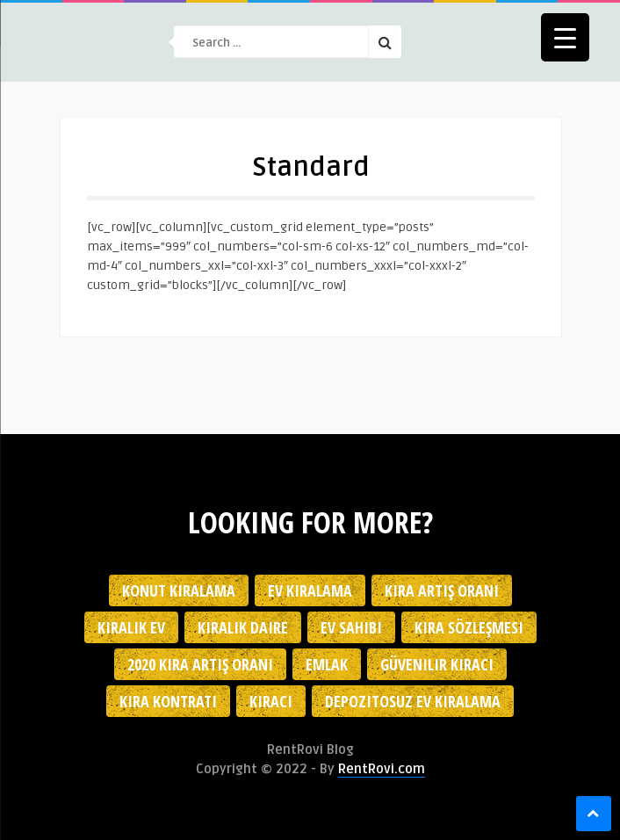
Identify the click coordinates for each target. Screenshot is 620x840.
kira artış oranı (442, 590)
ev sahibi (351, 627)
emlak (327, 664)
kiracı (271, 701)
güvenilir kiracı (437, 664)
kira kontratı (168, 701)
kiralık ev (131, 627)
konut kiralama (179, 590)
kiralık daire (243, 627)
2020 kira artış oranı (200, 664)
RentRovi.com (382, 769)
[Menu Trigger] (565, 37)
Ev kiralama (310, 590)
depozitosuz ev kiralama (413, 701)
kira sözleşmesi (469, 627)
